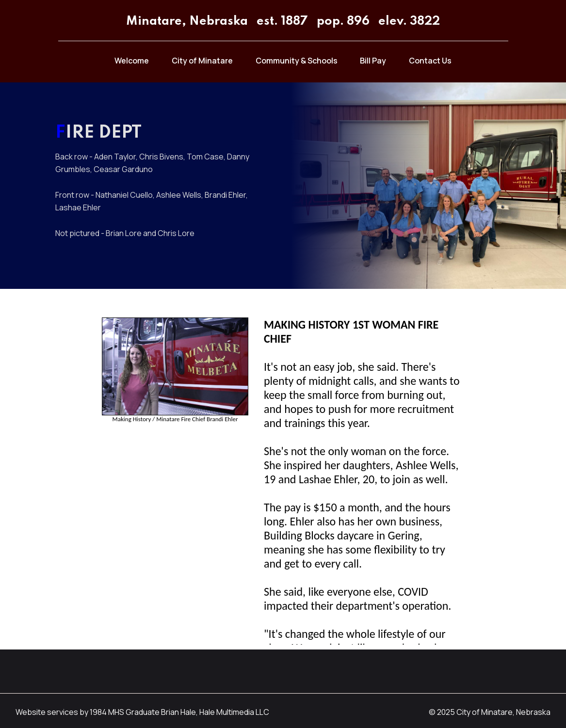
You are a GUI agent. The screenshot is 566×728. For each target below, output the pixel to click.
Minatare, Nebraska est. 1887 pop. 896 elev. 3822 (283, 22)
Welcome (132, 61)
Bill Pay (373, 61)
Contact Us (430, 61)
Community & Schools (297, 61)
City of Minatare (202, 61)
